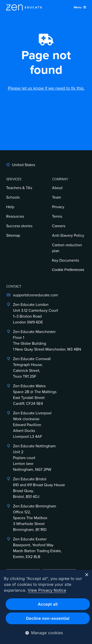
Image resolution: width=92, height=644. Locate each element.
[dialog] (46, 607)
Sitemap (13, 236)
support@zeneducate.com (35, 295)
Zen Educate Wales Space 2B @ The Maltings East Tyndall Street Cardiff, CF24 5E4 (35, 395)
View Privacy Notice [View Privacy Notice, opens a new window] (47, 590)
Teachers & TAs (19, 188)
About (57, 188)
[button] (46, 633)
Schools (13, 197)
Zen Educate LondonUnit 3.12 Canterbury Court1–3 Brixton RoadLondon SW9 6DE (36, 313)
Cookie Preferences (68, 270)
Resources (15, 216)
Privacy (58, 207)
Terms (57, 216)
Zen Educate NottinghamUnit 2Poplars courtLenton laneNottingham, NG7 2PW (34, 458)
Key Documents (66, 260)
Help (10, 207)
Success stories (19, 226)
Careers (59, 226)
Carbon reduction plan (67, 248)
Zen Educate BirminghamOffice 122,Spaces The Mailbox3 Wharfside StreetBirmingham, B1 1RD (35, 518)
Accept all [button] (48, 604)
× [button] (86, 575)
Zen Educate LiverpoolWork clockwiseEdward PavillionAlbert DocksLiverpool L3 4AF (32, 425)
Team (57, 197)
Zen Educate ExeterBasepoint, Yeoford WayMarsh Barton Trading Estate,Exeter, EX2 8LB (37, 548)
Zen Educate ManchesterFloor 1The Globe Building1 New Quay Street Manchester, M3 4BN (47, 341)
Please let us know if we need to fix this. (46, 88)
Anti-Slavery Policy (68, 236)
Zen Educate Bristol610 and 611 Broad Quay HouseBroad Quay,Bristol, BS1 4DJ (39, 488)
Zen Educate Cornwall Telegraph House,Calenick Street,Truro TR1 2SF (32, 368)
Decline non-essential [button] (48, 618)
